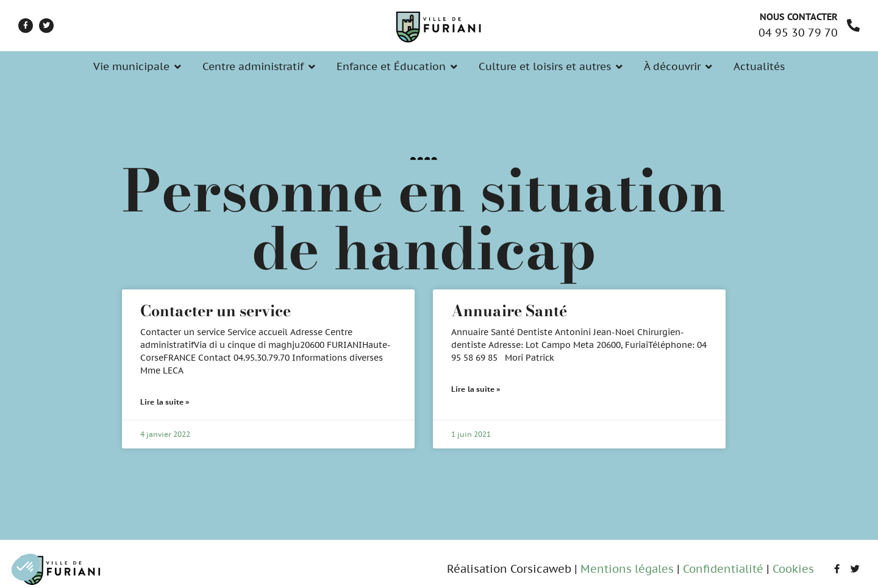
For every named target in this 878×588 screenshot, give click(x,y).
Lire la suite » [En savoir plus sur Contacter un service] (165, 402)
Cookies (793, 569)
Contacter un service (216, 311)
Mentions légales (627, 569)
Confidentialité (723, 569)
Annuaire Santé (509, 311)
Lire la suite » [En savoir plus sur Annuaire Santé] (476, 389)
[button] (26, 567)
